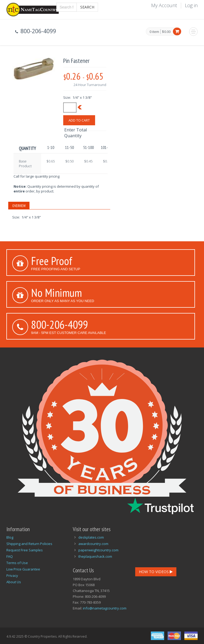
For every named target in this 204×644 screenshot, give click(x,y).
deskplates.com (91, 537)
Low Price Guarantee (23, 569)
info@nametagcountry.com (105, 608)
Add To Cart (79, 120)
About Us (14, 582)
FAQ (10, 556)
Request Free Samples (25, 550)
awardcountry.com (93, 544)
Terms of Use (17, 563)
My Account (164, 5)
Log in (191, 5)
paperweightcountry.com (98, 550)
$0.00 (166, 32)
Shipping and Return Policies (29, 544)
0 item (154, 32)
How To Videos (156, 572)
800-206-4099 (59, 324)
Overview (19, 206)
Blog (10, 537)
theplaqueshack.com (95, 556)
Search (87, 7)
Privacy (12, 576)
